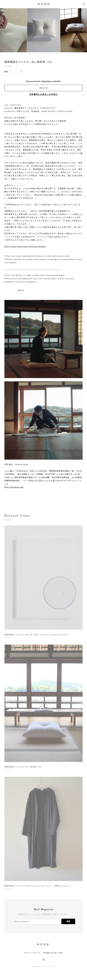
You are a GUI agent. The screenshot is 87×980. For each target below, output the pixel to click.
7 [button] (41, 55)
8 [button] (43, 55)
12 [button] (50, 55)
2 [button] (32, 55)
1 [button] (30, 55)
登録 (68, 921)
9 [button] (45, 55)
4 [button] (36, 55)
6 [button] (39, 55)
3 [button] (34, 55)
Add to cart (44, 88)
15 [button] (55, 55)
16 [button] (57, 55)
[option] (44, 30)
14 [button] (54, 55)
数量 (6, 72)
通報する (21, 290)
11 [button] (48, 55)
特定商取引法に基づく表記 (53, 953)
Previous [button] (4, 30)
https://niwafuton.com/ (14, 487)
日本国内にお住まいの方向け (44, 94)
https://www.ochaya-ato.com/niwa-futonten (25, 246)
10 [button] (46, 55)
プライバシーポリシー (32, 953)
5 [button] (37, 55)
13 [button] (52, 55)
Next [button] (83, 30)
